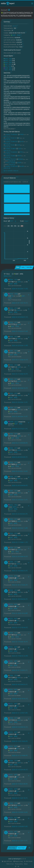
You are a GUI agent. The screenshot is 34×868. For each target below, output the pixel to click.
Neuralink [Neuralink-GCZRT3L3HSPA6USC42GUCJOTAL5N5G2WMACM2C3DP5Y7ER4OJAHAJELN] (23, 166)
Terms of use (10, 864)
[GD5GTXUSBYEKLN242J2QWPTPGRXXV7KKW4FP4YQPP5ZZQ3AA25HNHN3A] (8, 62)
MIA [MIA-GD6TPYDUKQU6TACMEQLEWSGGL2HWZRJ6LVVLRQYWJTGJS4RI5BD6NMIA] (14, 296)
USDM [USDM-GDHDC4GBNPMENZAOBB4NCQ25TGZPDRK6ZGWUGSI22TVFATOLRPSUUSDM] (21, 282)
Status (26, 864)
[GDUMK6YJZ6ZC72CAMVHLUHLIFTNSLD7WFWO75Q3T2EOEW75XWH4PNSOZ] (8, 68)
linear (26, 221)
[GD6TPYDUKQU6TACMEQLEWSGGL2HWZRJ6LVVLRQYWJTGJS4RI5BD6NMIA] (8, 64)
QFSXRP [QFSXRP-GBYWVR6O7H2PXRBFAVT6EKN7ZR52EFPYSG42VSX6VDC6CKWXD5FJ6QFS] (21, 163)
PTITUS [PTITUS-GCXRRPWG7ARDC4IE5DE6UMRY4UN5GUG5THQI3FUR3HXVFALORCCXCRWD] (23, 152)
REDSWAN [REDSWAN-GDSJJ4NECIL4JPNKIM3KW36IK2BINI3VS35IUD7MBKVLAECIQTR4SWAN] (22, 159)
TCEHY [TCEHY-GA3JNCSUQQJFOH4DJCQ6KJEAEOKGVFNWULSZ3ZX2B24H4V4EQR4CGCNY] (21, 149)
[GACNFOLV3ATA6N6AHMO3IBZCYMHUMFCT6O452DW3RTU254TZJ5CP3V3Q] (13, 294)
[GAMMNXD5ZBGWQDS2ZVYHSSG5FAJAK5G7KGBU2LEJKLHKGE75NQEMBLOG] (13, 422)
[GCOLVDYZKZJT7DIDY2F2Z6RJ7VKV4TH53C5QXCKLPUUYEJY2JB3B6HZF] (13, 576)
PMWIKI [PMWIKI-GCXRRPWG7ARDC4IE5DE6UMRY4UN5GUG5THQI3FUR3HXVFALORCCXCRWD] (23, 134)
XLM (19, 578)
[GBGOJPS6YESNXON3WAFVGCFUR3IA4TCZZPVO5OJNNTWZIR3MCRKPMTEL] (13, 505)
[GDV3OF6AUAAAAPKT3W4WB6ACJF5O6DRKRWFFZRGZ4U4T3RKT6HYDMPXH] (8, 70)
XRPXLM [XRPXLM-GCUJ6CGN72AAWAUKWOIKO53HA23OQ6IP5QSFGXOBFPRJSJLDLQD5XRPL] (21, 156)
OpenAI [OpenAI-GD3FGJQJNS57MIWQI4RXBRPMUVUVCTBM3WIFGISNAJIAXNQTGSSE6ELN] (23, 142)
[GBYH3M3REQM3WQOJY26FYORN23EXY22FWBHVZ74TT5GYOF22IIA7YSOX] (8, 59)
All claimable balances (11, 171)
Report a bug (18, 861)
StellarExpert (8, 3)
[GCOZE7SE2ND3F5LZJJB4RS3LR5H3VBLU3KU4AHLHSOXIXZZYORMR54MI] (8, 61)
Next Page (21, 848)
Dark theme (28, 861)
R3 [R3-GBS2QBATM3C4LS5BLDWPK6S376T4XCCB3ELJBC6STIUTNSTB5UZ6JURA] (21, 138)
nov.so (15, 26)
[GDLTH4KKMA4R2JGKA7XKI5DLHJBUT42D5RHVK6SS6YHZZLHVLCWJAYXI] (7, 66)
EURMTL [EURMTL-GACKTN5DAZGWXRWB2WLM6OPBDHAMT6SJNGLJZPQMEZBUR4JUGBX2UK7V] (16, 507)
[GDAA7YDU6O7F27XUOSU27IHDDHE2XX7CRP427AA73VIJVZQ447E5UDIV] (13, 280)
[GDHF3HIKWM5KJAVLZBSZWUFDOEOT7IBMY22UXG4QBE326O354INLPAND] (16, 35)
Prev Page (12, 848)
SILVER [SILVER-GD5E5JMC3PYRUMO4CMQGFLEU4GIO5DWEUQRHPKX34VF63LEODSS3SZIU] (20, 145)
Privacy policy (19, 864)
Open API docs (7, 861)
